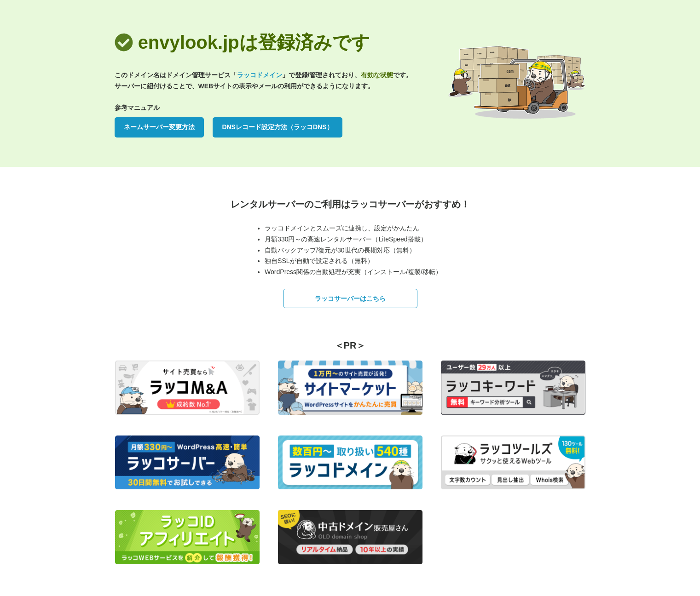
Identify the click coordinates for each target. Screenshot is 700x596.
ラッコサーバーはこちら (350, 298)
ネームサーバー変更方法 (159, 127)
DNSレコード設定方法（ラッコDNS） (277, 127)
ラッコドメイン (260, 75)
